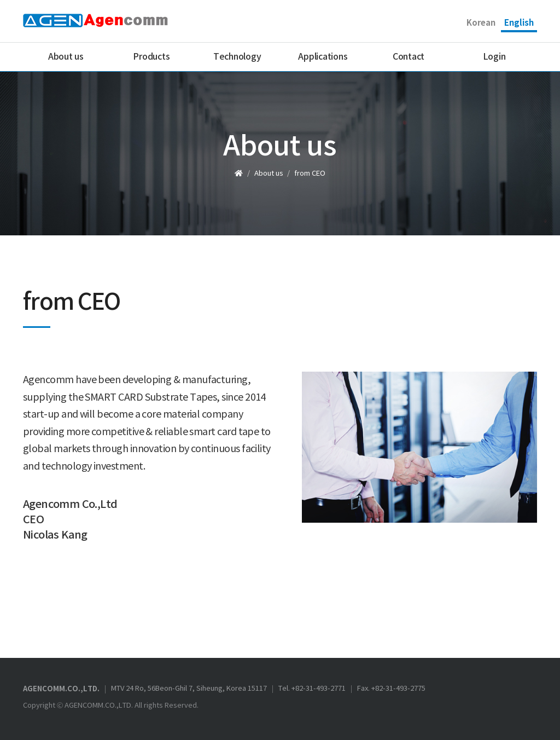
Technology (237, 57)
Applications (323, 57)
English (519, 23)
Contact (409, 57)
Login (494, 57)
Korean (481, 23)
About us (66, 57)
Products (151, 57)
